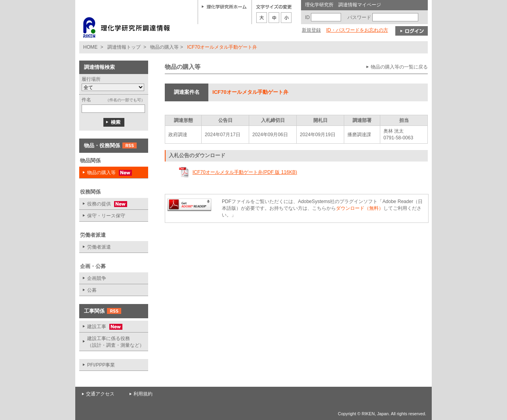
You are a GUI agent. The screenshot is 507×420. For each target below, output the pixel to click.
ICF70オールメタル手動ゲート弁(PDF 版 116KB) (245, 172)
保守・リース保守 (106, 216)
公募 (92, 290)
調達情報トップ (124, 47)
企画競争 (97, 278)
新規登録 (311, 30)
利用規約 (143, 394)
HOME (90, 47)
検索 (114, 122)
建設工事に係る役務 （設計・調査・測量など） (116, 342)
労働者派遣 (99, 247)
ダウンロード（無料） (360, 208)
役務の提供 (103, 204)
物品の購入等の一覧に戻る (399, 67)
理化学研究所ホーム (224, 6)
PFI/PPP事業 (101, 365)
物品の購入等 (164, 47)
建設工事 (101, 327)
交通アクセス (100, 394)
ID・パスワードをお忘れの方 (357, 30)
